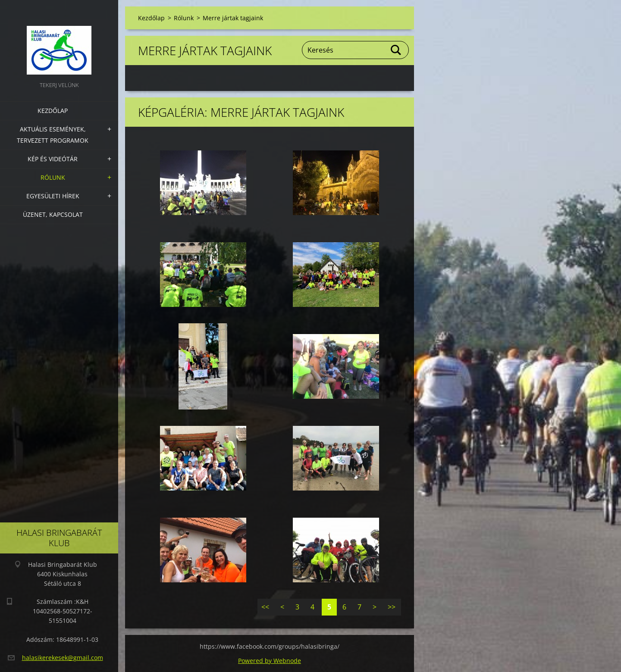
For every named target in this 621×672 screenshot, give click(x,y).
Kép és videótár (53, 159)
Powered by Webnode (270, 661)
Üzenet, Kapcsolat (53, 214)
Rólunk (53, 177)
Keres (396, 50)
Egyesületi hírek (53, 196)
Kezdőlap (53, 111)
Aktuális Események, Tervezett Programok (53, 135)
